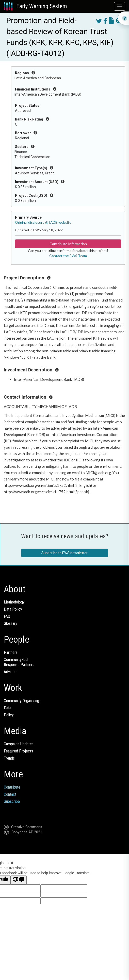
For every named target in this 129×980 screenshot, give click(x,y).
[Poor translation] (19, 880)
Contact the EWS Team (68, 256)
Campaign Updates (19, 744)
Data (7, 708)
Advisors (11, 672)
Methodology (14, 602)
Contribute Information (68, 244)
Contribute (12, 787)
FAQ (7, 616)
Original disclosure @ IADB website (43, 222)
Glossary (11, 623)
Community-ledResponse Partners (19, 662)
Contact (10, 794)
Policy (9, 715)
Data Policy (13, 609)
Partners (11, 652)
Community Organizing (21, 701)
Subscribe (12, 801)
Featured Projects (18, 751)
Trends (9, 758)
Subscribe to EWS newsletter (64, 553)
